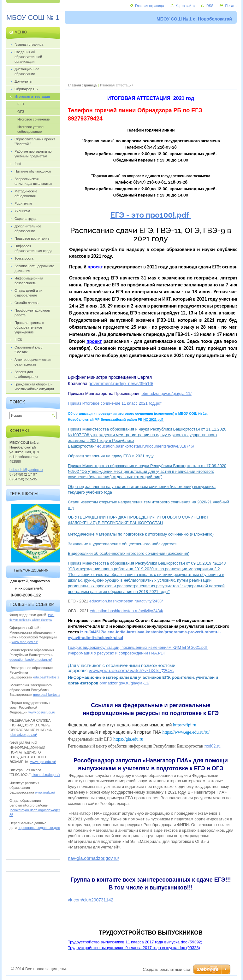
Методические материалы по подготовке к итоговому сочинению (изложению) (141, 534)
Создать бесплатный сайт (167, 969)
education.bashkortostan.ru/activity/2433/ (126, 601)
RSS (210, 6)
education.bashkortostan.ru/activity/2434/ (126, 611)
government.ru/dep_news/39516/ (121, 384)
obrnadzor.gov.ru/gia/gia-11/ (166, 393)
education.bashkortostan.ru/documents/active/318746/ (146, 446)
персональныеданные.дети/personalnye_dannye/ (56, 828)
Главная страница (82, 85)
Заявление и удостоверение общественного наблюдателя (122, 544)
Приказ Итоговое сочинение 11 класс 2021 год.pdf (115, 403)
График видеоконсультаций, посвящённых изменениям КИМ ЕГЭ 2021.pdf (138, 647)
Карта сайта (185, 6)
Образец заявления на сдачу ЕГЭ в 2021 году (111, 456)
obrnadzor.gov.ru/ (24, 735)
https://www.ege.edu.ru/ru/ (186, 732)
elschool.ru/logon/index (49, 775)
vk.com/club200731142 (91, 900)
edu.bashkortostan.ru (49, 677)
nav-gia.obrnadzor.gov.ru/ (93, 858)
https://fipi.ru (185, 725)
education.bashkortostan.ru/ (31, 660)
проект (95, 267)
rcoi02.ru (213, 746)
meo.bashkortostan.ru (50, 695)
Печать (231, 6)
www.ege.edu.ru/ (43, 762)
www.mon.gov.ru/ (25, 642)
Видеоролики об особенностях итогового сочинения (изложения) (129, 553)
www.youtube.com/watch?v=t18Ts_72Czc (131, 671)
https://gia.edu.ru (128, 739)
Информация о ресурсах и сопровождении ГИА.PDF (118, 653)
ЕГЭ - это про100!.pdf (151, 215)
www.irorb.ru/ (45, 792)
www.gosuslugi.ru (42, 712)
